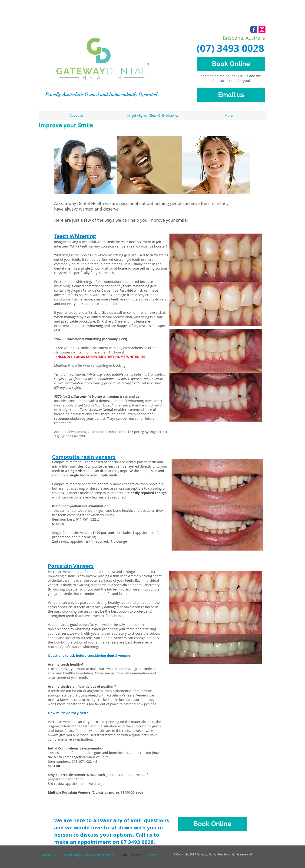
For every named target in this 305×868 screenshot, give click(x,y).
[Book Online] (231, 64)
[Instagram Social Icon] (262, 30)
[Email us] (231, 95)
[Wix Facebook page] (254, 30)
